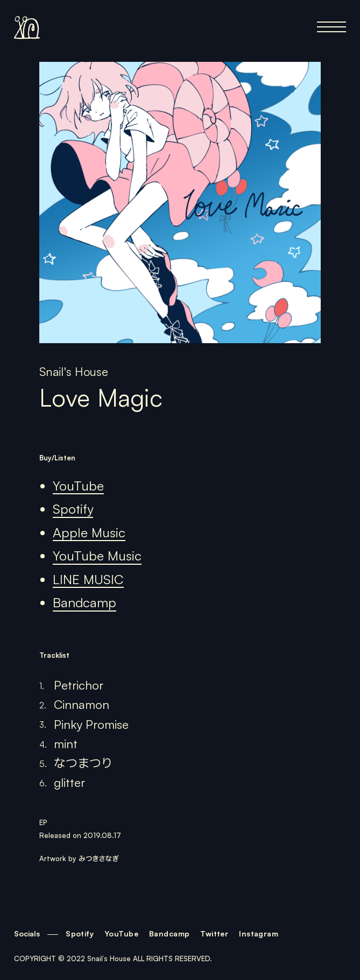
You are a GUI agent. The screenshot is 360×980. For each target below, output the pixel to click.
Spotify (73, 509)
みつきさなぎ (99, 858)
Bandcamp (84, 602)
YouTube (78, 486)
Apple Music (89, 532)
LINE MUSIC (88, 579)
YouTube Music (97, 556)
